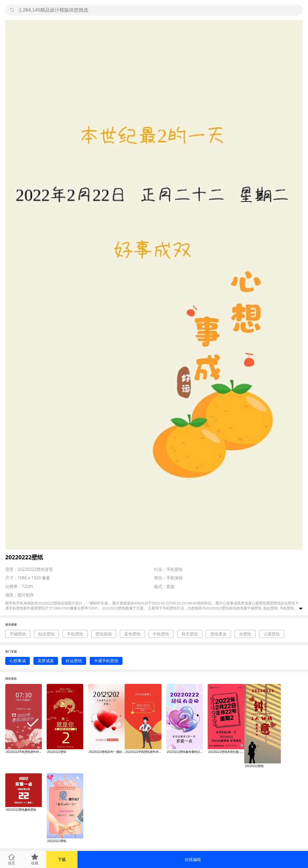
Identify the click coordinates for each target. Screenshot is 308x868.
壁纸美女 (218, 634)
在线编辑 (193, 859)
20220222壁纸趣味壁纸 (21, 810)
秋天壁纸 (190, 634)
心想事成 (18, 661)
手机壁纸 (75, 634)
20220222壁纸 (57, 752)
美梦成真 (46, 661)
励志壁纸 (46, 634)
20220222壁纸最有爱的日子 (185, 752)
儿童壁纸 (272, 634)
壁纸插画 (104, 634)
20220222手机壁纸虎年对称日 (24, 752)
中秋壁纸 (161, 634)
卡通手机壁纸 (106, 661)
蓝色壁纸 (132, 634)
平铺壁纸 (18, 634)
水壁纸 (245, 634)
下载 (62, 859)
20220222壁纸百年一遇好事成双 (107, 752)
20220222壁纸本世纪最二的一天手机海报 (226, 752)
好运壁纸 (74, 661)
